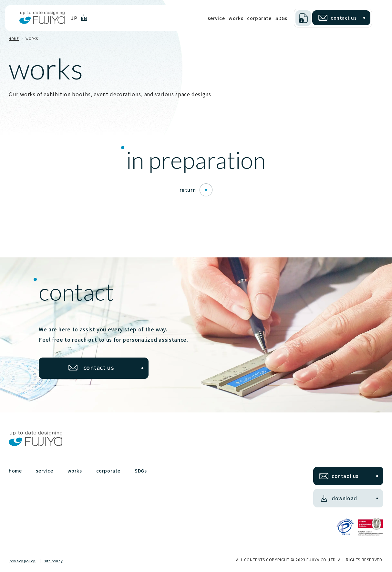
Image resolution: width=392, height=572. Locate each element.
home (15, 471)
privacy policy (22, 561)
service (216, 18)
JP (74, 18)
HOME (14, 39)
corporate (259, 18)
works (236, 18)
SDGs (281, 18)
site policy (54, 561)
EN (84, 18)
